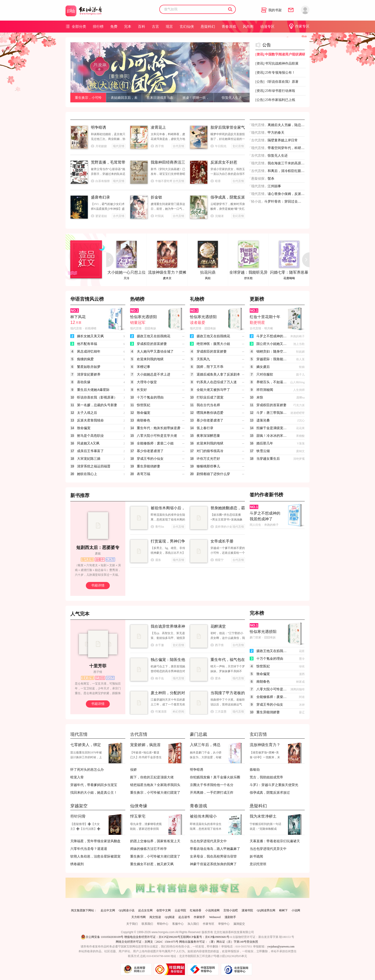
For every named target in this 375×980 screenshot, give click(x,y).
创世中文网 (164, 910)
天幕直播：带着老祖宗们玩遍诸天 (275, 841)
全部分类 (76, 26)
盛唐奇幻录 (100, 197)
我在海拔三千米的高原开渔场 (286, 163)
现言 (169, 27)
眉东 (156, 560)
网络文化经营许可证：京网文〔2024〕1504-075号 (147, 942)
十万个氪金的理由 (150, 397)
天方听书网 (138, 917)
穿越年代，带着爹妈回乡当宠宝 (94, 785)
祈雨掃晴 (91, 328)
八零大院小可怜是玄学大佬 (157, 436)
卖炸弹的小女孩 (221, 527)
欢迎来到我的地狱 (150, 359)
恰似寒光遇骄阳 (143, 317)
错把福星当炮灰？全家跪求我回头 (155, 785)
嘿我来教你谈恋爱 (210, 413)
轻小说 (256, 202)
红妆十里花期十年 (265, 317)
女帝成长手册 (222, 541)
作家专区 (299, 26)
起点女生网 (145, 910)
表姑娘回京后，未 (124, 98)
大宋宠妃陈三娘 (89, 459)
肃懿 (98, 554)
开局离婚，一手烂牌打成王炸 (212, 793)
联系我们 (147, 924)
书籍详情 (98, 585)
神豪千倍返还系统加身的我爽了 (213, 864)
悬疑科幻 (208, 27)
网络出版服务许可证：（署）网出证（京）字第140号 (213, 942)
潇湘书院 (247, 910)
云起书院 (180, 910)
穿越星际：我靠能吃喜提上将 (272, 359)
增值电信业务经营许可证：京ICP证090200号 (152, 937)
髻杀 (271, 179)
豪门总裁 (199, 734)
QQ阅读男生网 (266, 910)
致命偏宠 (84, 428)
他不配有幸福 (87, 344)
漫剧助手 (230, 917)
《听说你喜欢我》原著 (277, 82)
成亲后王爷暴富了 (90, 451)
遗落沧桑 (263, 420)
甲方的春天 (276, 133)
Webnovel (215, 917)
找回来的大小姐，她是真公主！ (94, 793)
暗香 (216, 181)
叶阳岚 (157, 216)
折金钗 (156, 197)
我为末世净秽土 (263, 816)
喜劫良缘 (84, 382)
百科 (142, 27)
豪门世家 (255, 637)
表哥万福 (143, 474)
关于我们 (132, 924)
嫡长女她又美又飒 (90, 336)
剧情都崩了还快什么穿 (213, 474)
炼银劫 (255, 770)
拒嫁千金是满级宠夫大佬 (272, 428)
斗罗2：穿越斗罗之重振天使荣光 (274, 785)
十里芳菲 (98, 666)
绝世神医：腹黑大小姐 (213, 344)
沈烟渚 (217, 216)
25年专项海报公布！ (275, 73)
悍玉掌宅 (138, 816)
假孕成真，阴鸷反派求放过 (270, 793)
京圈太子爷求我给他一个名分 (212, 785)
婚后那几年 (265, 443)
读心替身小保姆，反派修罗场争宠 (286, 194)
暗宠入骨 (77, 777)
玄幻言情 (258, 734)
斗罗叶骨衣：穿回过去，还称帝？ (283, 202)
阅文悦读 (155, 917)
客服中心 (178, 924)
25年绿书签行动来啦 (275, 91)
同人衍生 (255, 525)
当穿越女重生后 (268, 459)
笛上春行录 (205, 428)
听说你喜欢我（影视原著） (97, 397)
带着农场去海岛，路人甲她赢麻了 (215, 849)
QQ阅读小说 (127, 910)
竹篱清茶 (159, 712)
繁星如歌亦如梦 (89, 367)
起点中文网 (108, 910)
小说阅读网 (212, 910)
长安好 (142, 390)
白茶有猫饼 (100, 181)
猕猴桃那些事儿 (208, 466)
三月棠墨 (218, 712)
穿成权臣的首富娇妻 (152, 344)
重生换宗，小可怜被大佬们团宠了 (155, 793)
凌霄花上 (158, 127)
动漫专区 (267, 27)
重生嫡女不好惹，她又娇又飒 (152, 864)
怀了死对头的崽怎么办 (87, 770)
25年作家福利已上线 (275, 100)
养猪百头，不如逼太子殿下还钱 (272, 382)
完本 (128, 27)
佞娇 (133, 770)
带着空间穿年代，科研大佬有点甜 (286, 148)
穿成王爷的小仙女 (150, 459)
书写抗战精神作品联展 (277, 64)
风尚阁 (248, 27)
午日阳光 (218, 146)
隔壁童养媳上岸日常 (283, 140)
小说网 (296, 910)
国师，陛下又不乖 (210, 367)
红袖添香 (196, 910)
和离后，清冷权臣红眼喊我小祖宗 (286, 171)
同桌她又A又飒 (88, 443)
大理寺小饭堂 (147, 382)
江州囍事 (274, 186)
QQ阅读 (170, 917)
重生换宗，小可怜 (88, 98)
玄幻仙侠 (187, 27)
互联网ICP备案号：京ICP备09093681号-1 (206, 937)
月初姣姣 (99, 146)
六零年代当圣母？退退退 (89, 849)
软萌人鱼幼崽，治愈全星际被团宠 (95, 856)
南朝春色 (143, 420)
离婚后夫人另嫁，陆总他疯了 (286, 125)
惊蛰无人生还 (232, 98)
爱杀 (216, 678)
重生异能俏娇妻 (149, 466)
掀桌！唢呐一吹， (196, 98)
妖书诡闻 (256, 856)
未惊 (260, 397)
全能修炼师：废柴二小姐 (155, 443)
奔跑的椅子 (271, 525)
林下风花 (78, 317)
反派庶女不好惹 (224, 162)
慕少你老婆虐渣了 (150, 451)
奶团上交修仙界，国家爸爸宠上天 (155, 841)
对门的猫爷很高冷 (210, 451)
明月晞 (269, 328)
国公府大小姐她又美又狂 (272, 344)
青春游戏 (229, 27)
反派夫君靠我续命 (90, 420)
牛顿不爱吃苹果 (161, 181)
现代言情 (258, 125)
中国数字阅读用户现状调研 (280, 54)
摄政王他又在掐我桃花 (154, 336)
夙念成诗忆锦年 (89, 352)
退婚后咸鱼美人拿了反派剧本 (218, 374)
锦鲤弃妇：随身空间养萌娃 (272, 352)
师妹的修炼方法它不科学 (149, 849)
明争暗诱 (99, 127)
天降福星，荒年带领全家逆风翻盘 (95, 841)
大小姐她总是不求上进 (154, 374)
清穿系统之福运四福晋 (94, 466)
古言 (155, 27)
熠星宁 (217, 560)
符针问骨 (78, 816)
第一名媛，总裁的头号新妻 (97, 405)
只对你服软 (265, 374)
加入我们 (193, 924)
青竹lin (157, 527)
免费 (114, 27)
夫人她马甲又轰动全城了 (155, 352)
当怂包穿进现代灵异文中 (208, 841)
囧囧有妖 (150, 328)
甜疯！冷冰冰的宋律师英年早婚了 (272, 436)
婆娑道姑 (99, 216)
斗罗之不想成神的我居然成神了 (272, 336)
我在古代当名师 (208, 405)
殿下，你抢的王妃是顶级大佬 (152, 777)
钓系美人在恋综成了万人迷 (217, 382)
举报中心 (224, 924)
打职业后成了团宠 (210, 397)
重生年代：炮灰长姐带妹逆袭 (159, 428)
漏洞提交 (239, 924)
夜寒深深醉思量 (208, 436)
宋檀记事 (143, 367)
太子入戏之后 (87, 413)
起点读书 (184, 917)
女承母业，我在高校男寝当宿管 (213, 856)
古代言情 (258, 140)
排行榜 (98, 27)
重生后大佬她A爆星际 (93, 390)
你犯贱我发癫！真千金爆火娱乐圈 (215, 777)
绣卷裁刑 (77, 864)
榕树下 (283, 910)
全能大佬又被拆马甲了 (213, 390)
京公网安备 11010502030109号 (102, 937)
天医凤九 (203, 359)
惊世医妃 (143, 405)
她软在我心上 (87, 474)
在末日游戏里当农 (160, 98)
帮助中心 (163, 924)
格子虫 (157, 678)
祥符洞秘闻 (265, 390)
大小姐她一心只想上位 (127, 272)
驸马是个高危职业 (90, 436)
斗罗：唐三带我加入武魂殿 (272, 413)
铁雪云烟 (263, 451)
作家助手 (199, 917)
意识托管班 (258, 864)
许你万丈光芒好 (208, 459)
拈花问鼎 (208, 272)
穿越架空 (79, 806)
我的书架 (271, 10)
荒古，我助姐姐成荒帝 (266, 777)
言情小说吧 (231, 910)
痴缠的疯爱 (85, 359)
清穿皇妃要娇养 (89, 374)
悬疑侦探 (258, 179)
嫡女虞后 (263, 367)
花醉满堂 (218, 626)
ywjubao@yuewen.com (281, 947)
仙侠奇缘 (139, 806)
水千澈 (157, 645)
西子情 (157, 146)
